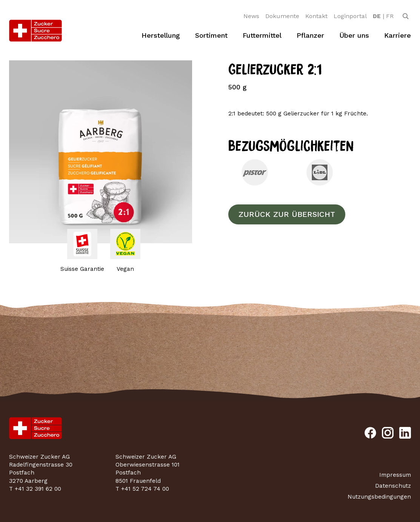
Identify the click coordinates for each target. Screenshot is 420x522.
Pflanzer (310, 35)
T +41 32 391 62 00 (35, 489)
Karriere (398, 35)
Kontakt (316, 16)
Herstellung (161, 35)
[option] (377, 16)
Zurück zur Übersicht (287, 214)
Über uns (354, 35)
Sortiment (211, 35)
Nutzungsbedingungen (379, 497)
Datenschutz (393, 486)
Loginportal (350, 16)
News (251, 16)
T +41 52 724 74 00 (142, 489)
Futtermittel (262, 35)
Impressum (395, 475)
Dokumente (282, 16)
